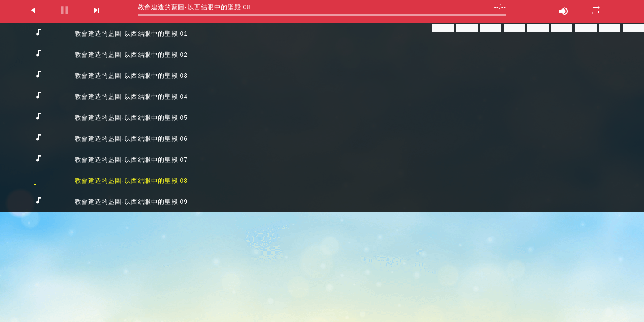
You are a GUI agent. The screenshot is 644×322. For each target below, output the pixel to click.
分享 (443, 28)
